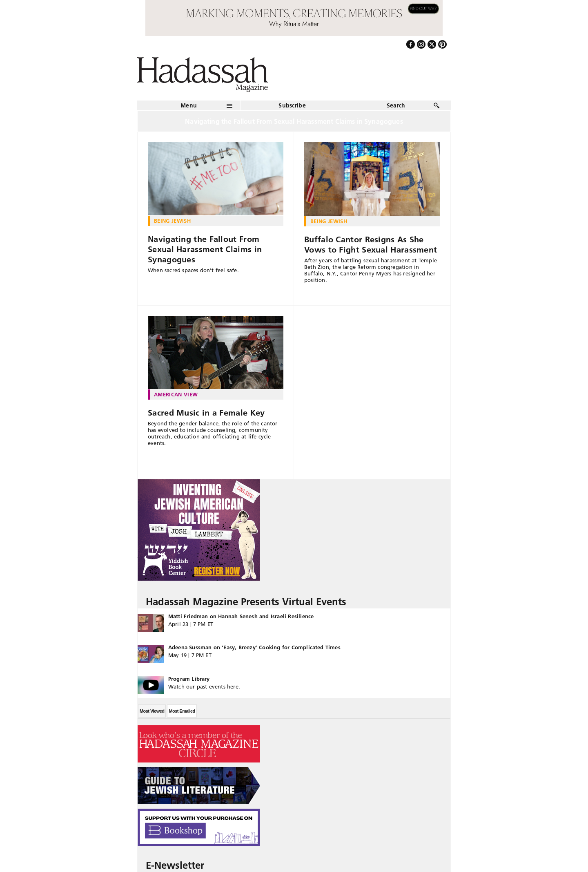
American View (176, 394)
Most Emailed (182, 711)
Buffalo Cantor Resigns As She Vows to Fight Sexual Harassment (371, 245)
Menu (189, 105)
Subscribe (292, 105)
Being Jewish (172, 221)
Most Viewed (152, 711)
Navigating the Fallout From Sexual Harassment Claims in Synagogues (205, 249)
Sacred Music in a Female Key (206, 413)
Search (396, 105)
